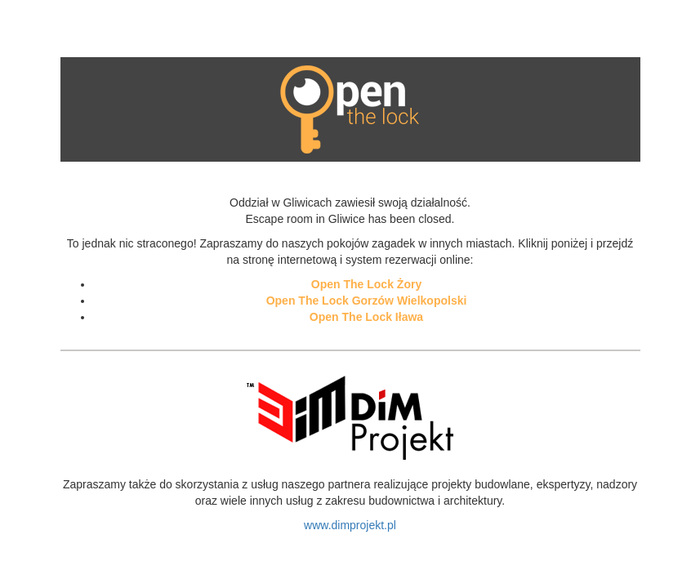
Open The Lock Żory (366, 284)
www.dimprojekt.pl (350, 525)
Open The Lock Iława (366, 317)
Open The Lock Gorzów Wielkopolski (367, 301)
